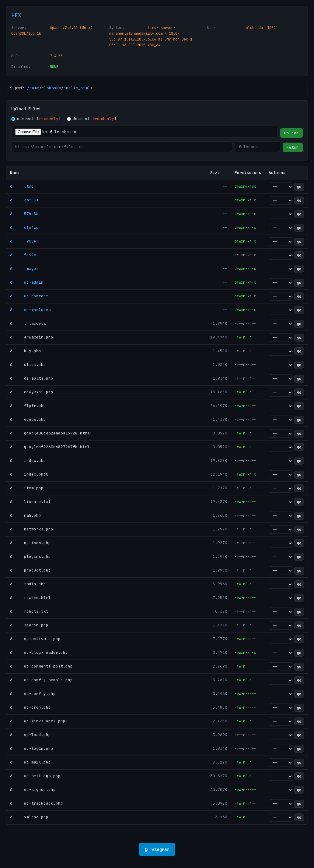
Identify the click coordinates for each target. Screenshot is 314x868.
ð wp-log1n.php (32, 748)
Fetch (293, 147)
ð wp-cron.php (30, 707)
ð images (24, 269)
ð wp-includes (30, 310)
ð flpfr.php (28, 406)
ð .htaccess (28, 323)
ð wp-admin (27, 282)
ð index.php (28, 461)
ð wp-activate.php (35, 639)
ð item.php (27, 488)
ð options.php (30, 543)
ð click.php (28, 365)
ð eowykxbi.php (32, 392)
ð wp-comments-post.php (41, 666)
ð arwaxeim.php (32, 337)
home (34, 88)
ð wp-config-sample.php (41, 680)
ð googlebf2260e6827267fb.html (50, 447)
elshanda (51, 88)
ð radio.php (28, 584)
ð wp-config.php (33, 694)
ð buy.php (26, 351)
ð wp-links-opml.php (38, 721)
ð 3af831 (24, 200)
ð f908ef (24, 241)
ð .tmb (22, 186)
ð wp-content (29, 296)
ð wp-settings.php (35, 776)
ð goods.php (28, 419)
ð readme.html (30, 598)
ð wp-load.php (30, 735)
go (299, 187)
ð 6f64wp (24, 227)
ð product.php (30, 570)
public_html (77, 88)
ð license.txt (30, 502)
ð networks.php (32, 529)
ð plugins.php (30, 556)
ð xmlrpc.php (29, 817)
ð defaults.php (32, 378)
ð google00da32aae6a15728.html (50, 433)
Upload (291, 133)
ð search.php (29, 625)
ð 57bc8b (24, 214)
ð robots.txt (29, 611)
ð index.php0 (29, 474)
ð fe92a (23, 255)
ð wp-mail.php (30, 762)
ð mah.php (26, 515)
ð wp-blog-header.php (39, 652)
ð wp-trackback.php (37, 803)
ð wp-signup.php (33, 790)
